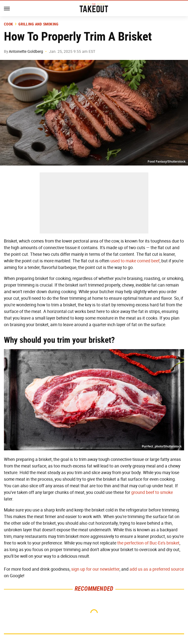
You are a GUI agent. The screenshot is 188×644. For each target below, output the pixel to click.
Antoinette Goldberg (26, 51)
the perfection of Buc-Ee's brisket (148, 543)
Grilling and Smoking (38, 24)
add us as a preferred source (157, 569)
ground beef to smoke (152, 492)
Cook (8, 24)
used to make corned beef (135, 261)
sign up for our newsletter (95, 569)
